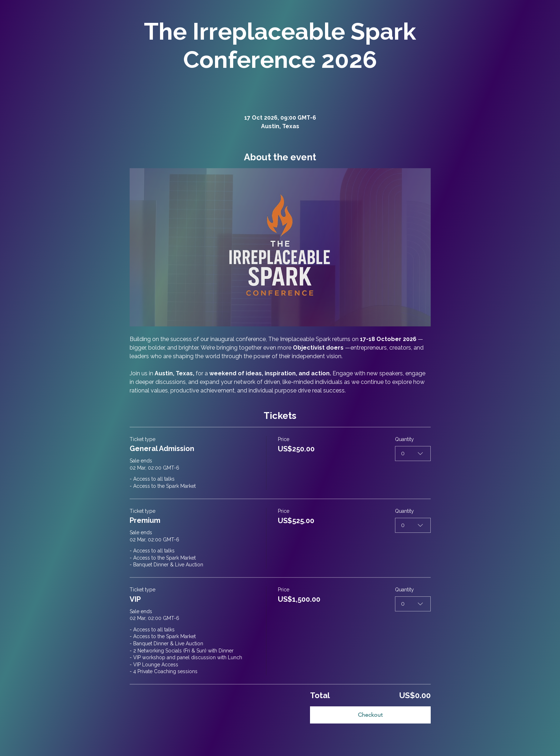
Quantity (404, 439)
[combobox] (413, 453)
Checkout (370, 715)
